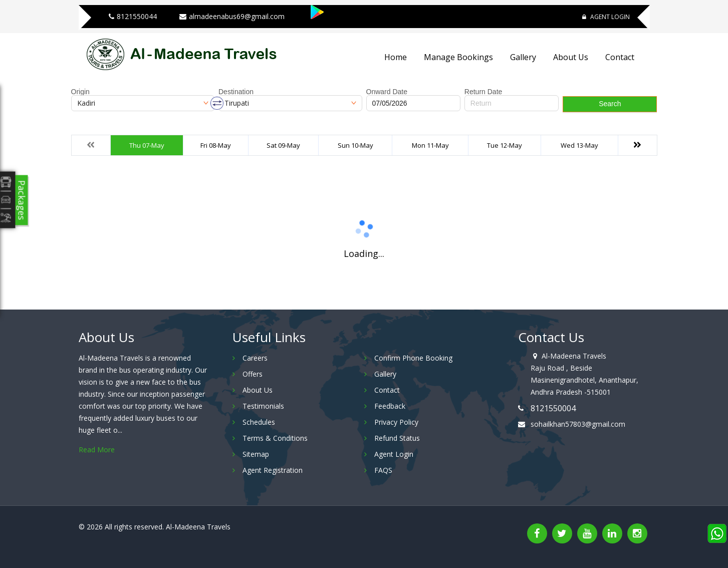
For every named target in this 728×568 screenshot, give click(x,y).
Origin (80, 92)
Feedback (390, 406)
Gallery (523, 57)
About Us (571, 57)
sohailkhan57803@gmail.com (578, 424)
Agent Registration (273, 470)
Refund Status (397, 438)
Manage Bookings (458, 57)
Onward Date (387, 92)
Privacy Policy (396, 422)
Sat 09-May (283, 145)
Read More (97, 450)
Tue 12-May (505, 145)
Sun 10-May (355, 145)
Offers (253, 374)
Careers (255, 358)
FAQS (383, 470)
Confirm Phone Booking (413, 358)
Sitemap (256, 454)
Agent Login (606, 17)
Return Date (483, 92)
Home (396, 57)
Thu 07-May (147, 145)
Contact (620, 57)
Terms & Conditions (275, 438)
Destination (236, 92)
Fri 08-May (216, 145)
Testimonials (263, 406)
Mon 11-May (430, 145)
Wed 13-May (579, 145)
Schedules (259, 422)
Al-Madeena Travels (198, 527)
